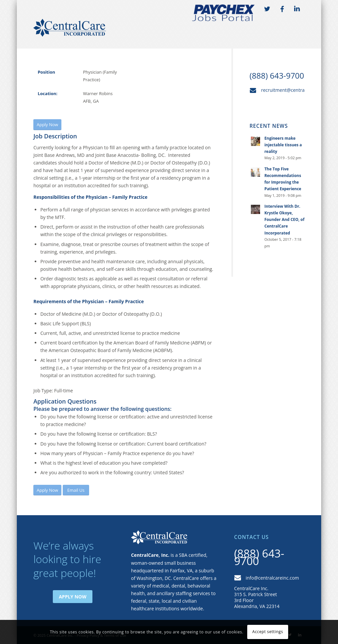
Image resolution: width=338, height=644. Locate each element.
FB (282, 9)
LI (297, 9)
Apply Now (73, 597)
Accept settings (268, 632)
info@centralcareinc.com (272, 578)
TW (267, 9)
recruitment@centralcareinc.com (296, 90)
